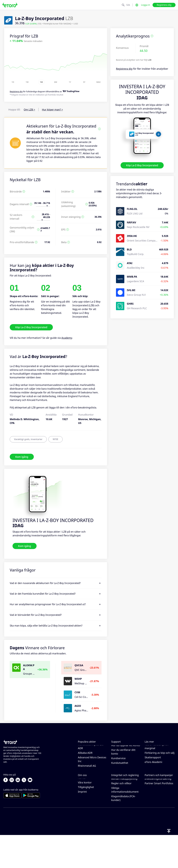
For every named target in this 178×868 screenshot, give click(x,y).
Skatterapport (153, 774)
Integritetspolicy (121, 802)
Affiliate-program (155, 802)
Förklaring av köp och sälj (160, 769)
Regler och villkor (121, 816)
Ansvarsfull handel (155, 756)
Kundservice (118, 775)
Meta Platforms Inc (89, 748)
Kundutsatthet (120, 779)
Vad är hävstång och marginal (157, 763)
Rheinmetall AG (87, 782)
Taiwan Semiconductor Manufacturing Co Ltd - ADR (91, 761)
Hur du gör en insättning (126, 752)
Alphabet (83, 752)
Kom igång (22, 457)
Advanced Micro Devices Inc (92, 776)
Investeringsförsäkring (158, 812)
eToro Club (151, 807)
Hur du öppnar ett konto (126, 762)
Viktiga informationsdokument (125, 823)
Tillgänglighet (86, 820)
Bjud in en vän (153, 798)
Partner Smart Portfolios (159, 816)
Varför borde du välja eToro (90, 800)
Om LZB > (29, 110)
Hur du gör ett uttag (123, 757)
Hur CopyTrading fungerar (155, 750)
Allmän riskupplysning (124, 812)
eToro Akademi (153, 778)
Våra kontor (85, 815)
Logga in (146, 5)
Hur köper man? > (52, 110)
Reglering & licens (122, 807)
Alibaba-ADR (85, 769)
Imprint (82, 825)
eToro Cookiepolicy (122, 798)
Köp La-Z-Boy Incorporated (142, 165)
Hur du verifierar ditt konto (123, 768)
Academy (67, 338)
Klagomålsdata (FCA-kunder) (123, 831)
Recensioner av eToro (90, 806)
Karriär (82, 811)
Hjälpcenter (118, 748)
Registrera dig (164, 5)
